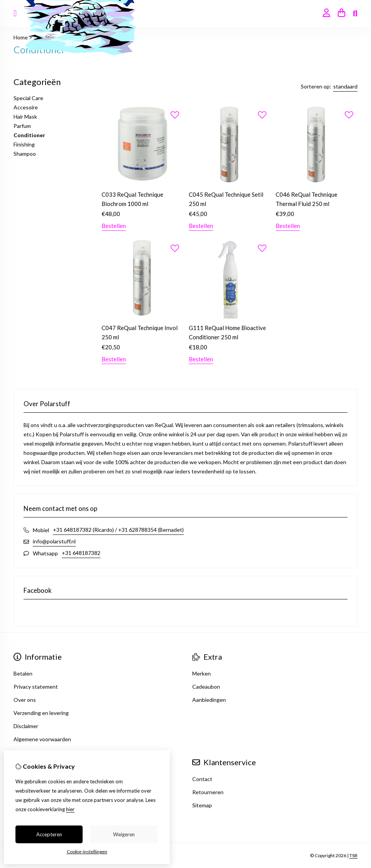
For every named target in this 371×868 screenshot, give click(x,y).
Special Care (28, 98)
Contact (202, 779)
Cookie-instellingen (87, 852)
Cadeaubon (206, 687)
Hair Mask (25, 117)
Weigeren (124, 834)
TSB (353, 855)
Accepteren (49, 834)
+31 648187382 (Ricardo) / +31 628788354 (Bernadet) (118, 530)
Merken (202, 673)
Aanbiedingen (209, 700)
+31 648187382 (81, 553)
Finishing (24, 144)
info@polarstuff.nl (54, 541)
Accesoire (26, 107)
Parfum (22, 126)
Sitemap (202, 805)
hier (70, 809)
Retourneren (208, 792)
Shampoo (25, 154)
